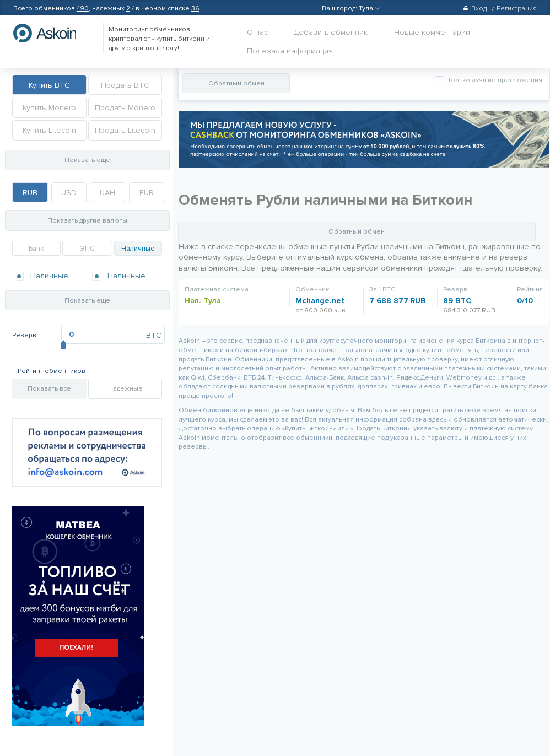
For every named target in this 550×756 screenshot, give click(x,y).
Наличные (138, 249)
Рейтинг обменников (52, 371)
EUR (147, 193)
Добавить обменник (331, 32)
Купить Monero (49, 108)
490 (83, 9)
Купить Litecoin (49, 130)
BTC (154, 335)
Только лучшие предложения (494, 80)
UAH (107, 193)
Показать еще (87, 160)
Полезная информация (290, 51)
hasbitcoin (53, 33)
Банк (36, 249)
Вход (475, 9)
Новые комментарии (432, 32)
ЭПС (87, 249)
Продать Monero (125, 108)
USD (69, 193)
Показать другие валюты (87, 221)
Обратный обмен (236, 83)
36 (195, 9)
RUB (30, 193)
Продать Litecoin (125, 130)
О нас (257, 32)
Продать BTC (125, 85)
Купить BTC (49, 85)
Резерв (24, 335)
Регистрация (517, 9)
